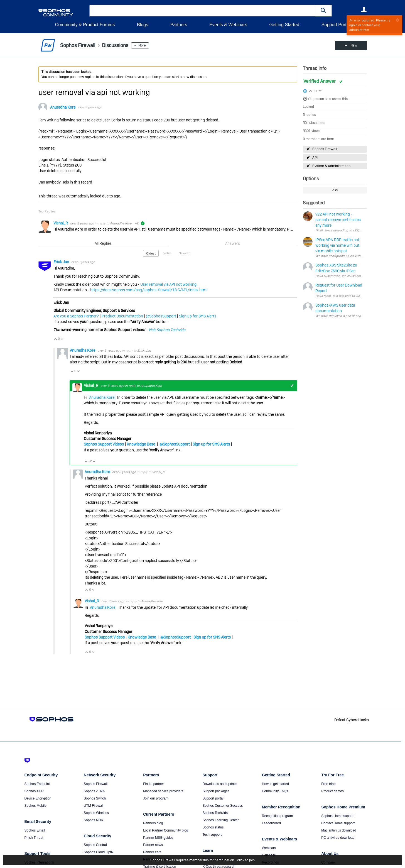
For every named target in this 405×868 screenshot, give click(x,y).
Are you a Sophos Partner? (76, 316)
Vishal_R (61, 223)
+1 (309, 99)
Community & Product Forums (85, 25)
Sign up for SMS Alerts (198, 316)
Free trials (329, 784)
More (142, 45)
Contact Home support (338, 823)
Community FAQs (275, 791)
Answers (233, 243)
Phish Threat (34, 838)
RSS (335, 190)
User (364, 9)
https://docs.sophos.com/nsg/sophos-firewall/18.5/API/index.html (149, 290)
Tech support (212, 835)
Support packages (216, 791)
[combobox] (202, 11)
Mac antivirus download (339, 830)
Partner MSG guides (158, 838)
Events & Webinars (228, 25)
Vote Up (56, 339)
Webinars (269, 848)
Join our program (156, 798)
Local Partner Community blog (165, 830)
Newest (184, 253)
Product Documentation (122, 316)
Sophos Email (35, 830)
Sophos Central (95, 845)
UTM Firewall (94, 806)
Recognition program (277, 816)
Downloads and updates (220, 784)
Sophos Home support (338, 816)
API (315, 158)
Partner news (153, 845)
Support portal (213, 798)
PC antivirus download (338, 838)
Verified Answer (320, 81)
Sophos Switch (95, 798)
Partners (179, 25)
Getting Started (284, 25)
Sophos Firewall (325, 149)
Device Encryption (38, 798)
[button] (323, 10)
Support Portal (336, 25)
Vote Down (62, 339)
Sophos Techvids (215, 813)
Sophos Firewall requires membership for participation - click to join (202, 860)
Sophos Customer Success (223, 806)
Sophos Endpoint (37, 784)
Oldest (151, 253)
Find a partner (154, 784)
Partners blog (153, 823)
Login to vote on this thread (311, 90)
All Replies (103, 243)
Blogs (143, 25)
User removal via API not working (168, 284)
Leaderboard (271, 823)
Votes (167, 253)
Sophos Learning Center (220, 820)
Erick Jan (62, 262)
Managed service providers (163, 791)
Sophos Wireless (96, 813)
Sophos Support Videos (104, 444)
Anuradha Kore (63, 107)
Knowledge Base (141, 444)
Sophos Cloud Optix (99, 852)
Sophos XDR (34, 791)
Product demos (332, 791)
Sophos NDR (94, 820)
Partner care (152, 852)
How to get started (275, 784)
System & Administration (331, 166)
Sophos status (213, 827)
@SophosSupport (161, 316)
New (354, 45)
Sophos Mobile (35, 806)
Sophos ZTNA (94, 791)
